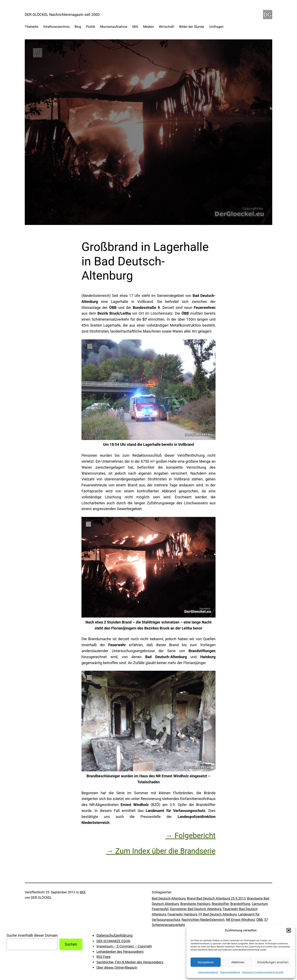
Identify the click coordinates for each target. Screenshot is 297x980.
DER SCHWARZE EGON (113, 941)
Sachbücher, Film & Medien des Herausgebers (130, 962)
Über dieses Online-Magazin (117, 968)
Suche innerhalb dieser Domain (32, 935)
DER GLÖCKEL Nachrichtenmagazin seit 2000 (62, 15)
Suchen (71, 944)
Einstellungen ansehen (273, 962)
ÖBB (260, 920)
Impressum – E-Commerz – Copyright (124, 946)
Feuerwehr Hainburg (182, 914)
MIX (82, 892)
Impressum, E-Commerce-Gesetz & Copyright (263, 972)
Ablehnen (238, 962)
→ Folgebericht (190, 836)
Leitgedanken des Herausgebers (120, 952)
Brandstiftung (240, 904)
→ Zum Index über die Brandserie (161, 851)
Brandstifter (220, 904)
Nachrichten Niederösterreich (203, 920)
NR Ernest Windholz (240, 920)
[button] (289, 930)
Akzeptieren (206, 962)
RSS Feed (103, 957)
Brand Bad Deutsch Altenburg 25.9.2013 (216, 898)
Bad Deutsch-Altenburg (169, 898)
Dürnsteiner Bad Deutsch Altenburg (196, 909)
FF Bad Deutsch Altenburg (218, 914)
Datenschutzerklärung (208, 972)
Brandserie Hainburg (195, 904)
